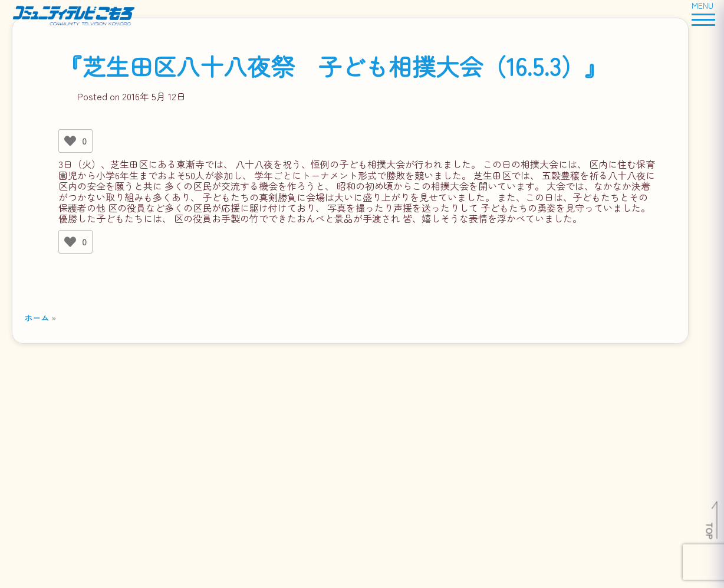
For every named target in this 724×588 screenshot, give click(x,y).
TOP (710, 531)
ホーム (37, 318)
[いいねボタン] (70, 141)
